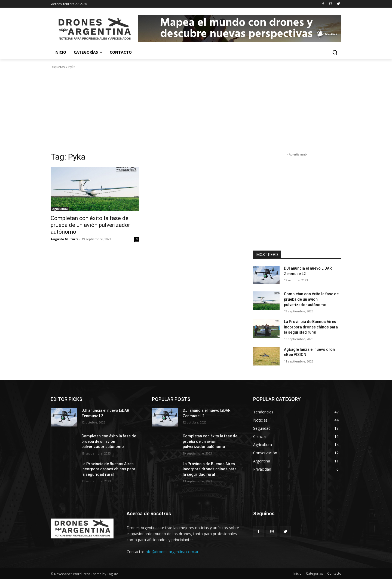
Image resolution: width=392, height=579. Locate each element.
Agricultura (60, 209)
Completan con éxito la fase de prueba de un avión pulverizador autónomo (90, 225)
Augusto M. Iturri (64, 239)
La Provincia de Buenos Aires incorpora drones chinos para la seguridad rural (311, 327)
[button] (335, 52)
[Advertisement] (196, 111)
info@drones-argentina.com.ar (172, 552)
